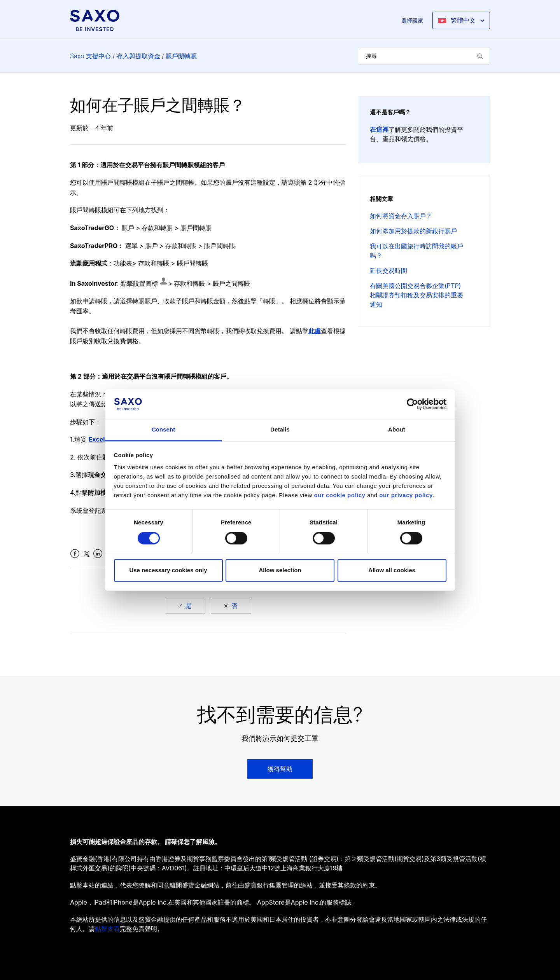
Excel (97, 439)
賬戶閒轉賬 (181, 56)
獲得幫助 (280, 769)
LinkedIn (98, 554)
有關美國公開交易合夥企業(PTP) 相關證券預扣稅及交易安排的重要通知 (416, 295)
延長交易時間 (388, 271)
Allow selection (280, 570)
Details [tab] (280, 430)
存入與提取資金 (138, 56)
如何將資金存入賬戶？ (401, 216)
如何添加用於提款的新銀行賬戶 (413, 231)
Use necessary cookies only (168, 570)
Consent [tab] (164, 430)
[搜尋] (424, 56)
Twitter (87, 554)
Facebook (75, 554)
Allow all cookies (392, 570)
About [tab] (397, 430)
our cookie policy (340, 495)
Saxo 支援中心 (90, 56)
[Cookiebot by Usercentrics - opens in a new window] (412, 404)
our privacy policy (406, 495)
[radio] (185, 606)
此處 (315, 331)
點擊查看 (107, 929)
